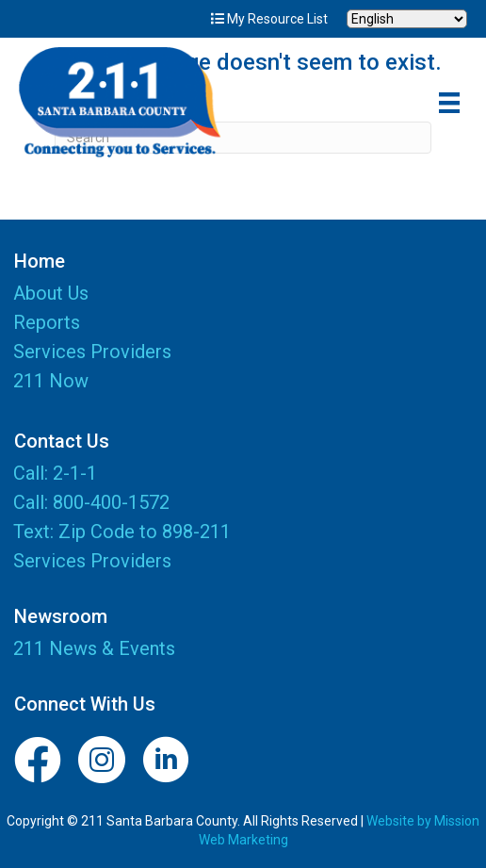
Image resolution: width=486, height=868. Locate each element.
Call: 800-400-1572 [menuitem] (91, 502)
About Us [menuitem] (51, 294)
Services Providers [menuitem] (92, 352)
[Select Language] (407, 19)
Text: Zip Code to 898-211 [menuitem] (122, 532)
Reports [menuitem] (47, 323)
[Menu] (449, 103)
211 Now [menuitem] (51, 382)
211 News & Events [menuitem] (94, 648)
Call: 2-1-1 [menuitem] (55, 473)
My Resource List (269, 19)
